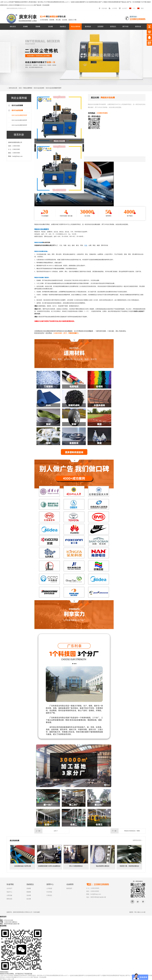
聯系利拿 (138, 26)
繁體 (142, 8)
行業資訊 (49, 895)
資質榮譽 (100, 26)
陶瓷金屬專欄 (75, 26)
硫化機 (29, 899)
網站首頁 (13, 26)
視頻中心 (9, 892)
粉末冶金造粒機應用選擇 (54, 88)
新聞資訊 (113, 26)
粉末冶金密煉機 (17, 105)
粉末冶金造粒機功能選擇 (19, 120)
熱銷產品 (63, 26)
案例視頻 (88, 26)
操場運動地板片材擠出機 (23, 866)
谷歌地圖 (37, 912)
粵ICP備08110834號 (140, 912)
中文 (134, 8)
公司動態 (49, 888)
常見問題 (49, 892)
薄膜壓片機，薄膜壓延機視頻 (129, 866)
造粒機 (50, 26)
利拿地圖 (104, 8)
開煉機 (38, 26)
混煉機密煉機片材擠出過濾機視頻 (49, 866)
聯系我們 (69, 888)
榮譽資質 (9, 899)
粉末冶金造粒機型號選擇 (19, 125)
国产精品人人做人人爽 (7, 979)
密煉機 (25, 26)
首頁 (20, 88)
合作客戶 (125, 8)
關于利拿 (126, 26)
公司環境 (114, 8)
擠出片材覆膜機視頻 (76, 866)
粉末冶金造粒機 (39, 88)
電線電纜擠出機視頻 (103, 866)
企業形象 (9, 895)
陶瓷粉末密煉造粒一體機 (132, 831)
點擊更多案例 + (138, 840)
